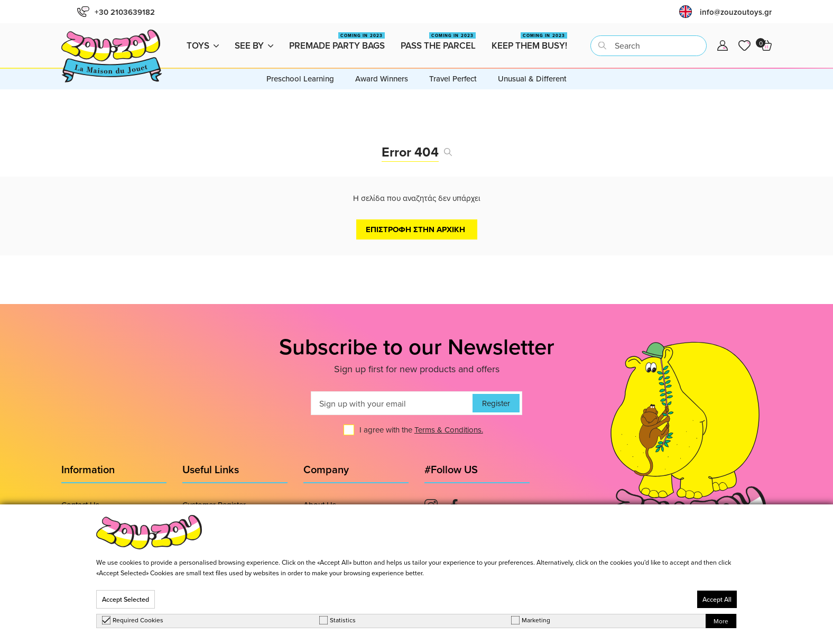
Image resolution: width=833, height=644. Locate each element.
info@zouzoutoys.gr (736, 12)
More (721, 621)
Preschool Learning (300, 79)
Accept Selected (126, 599)
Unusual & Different (532, 79)
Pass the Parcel (438, 42)
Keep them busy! (529, 42)
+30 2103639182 (116, 12)
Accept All (717, 599)
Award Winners (382, 79)
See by (254, 45)
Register (496, 403)
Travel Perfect (453, 79)
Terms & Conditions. (449, 430)
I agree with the (421, 430)
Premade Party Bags (337, 42)
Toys (203, 45)
